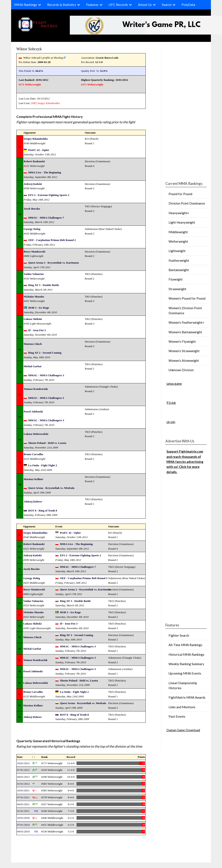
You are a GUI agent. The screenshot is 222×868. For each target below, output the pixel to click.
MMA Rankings (26, 5)
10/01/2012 (23, 763)
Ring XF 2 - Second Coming (45, 353)
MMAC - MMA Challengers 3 (46, 375)
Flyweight (176, 279)
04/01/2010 (23, 831)
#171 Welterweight (30, 84)
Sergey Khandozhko (49, 103)
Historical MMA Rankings (186, 654)
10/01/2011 (23, 790)
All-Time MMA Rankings (185, 645)
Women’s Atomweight (184, 361)
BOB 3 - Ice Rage (39, 308)
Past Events (177, 716)
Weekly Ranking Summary (186, 664)
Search (167, 5)
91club (171, 403)
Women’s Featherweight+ (186, 322)
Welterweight (178, 241)
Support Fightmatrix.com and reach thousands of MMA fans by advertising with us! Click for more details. (185, 462)
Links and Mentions (182, 707)
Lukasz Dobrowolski (36, 434)
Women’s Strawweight (184, 351)
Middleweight (178, 232)
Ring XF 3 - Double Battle (44, 285)
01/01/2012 (23, 784)
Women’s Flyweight (182, 341)
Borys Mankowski (34, 252)
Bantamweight (179, 270)
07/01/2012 (23, 770)
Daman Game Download (183, 730)
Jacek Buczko (32, 209)
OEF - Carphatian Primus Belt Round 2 (52, 240)
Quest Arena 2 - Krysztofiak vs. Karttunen (54, 263)
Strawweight (177, 289)
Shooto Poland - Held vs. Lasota (47, 443)
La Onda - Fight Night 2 (43, 465)
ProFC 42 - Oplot (39, 150)
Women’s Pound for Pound (187, 298)
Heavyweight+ (179, 213)
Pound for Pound (180, 194)
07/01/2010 (23, 825)
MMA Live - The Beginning (45, 172)
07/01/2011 (23, 797)
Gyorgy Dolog (32, 229)
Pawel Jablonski (33, 411)
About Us (145, 5)
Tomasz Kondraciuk (36, 389)
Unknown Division (181, 370)
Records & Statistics (62, 5)
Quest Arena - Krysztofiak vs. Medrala (51, 488)
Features (92, 5)
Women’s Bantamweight (185, 332)
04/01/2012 (23, 777)
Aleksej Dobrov (33, 502)
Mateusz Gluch (33, 344)
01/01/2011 (23, 811)
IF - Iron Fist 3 (37, 330)
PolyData (188, 5)
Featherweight (179, 260)
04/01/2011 (23, 804)
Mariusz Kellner (34, 479)
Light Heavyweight (182, 222)
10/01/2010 (23, 818)
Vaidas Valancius (34, 274)
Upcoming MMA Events (185, 673)
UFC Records (118, 5)
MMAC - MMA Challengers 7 (46, 218)
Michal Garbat (33, 366)
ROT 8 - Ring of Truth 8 (43, 511)
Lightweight (177, 251)
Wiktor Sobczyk (29, 49)
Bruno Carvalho (33, 454)
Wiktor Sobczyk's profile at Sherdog (43, 58)
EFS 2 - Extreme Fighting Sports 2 (49, 195)
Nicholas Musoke (34, 297)
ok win (171, 422)
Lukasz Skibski (33, 319)
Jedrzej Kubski (33, 184)
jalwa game (174, 384)
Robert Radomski (34, 161)
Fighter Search (179, 635)
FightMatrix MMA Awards (187, 697)
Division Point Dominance (187, 203)
